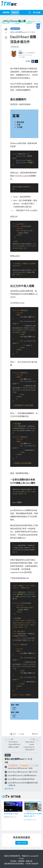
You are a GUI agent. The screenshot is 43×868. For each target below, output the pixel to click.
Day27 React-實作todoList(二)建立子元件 (23, 772)
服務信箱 (29, 861)
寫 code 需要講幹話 (27, 53)
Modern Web (15, 29)
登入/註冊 (37, 12)
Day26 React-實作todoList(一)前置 (20, 768)
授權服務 (21, 861)
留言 (13, 734)
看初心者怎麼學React (18, 32)
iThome (21, 858)
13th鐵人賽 (15, 47)
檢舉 (35, 734)
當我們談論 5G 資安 (11, 814)
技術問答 (6, 12)
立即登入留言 (22, 843)
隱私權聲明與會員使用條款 (14, 864)
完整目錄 (9, 789)
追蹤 (21, 734)
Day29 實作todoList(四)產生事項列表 (21, 779)
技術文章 (15, 12)
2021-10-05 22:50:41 (25, 55)
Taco (20, 50)
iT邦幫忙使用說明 (32, 864)
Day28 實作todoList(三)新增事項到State (22, 775)
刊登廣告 (13, 861)
